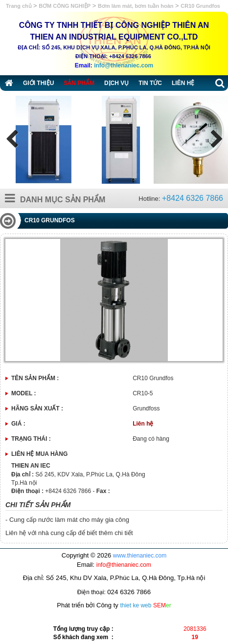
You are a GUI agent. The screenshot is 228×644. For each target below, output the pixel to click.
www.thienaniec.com (140, 556)
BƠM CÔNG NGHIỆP (65, 6)
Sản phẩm (79, 83)
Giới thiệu (38, 83)
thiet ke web (136, 605)
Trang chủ (20, 6)
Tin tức (150, 83)
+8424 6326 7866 (193, 198)
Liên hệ (183, 83)
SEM (162, 605)
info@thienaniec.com (124, 65)
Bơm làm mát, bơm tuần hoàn (136, 6)
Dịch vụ (116, 83)
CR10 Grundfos (200, 6)
